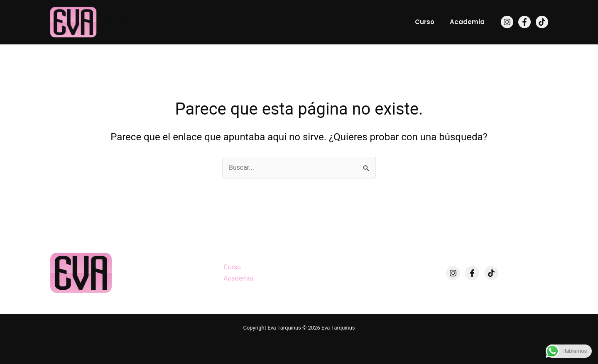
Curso (429, 22)
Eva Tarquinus (123, 22)
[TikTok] (542, 22)
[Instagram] (507, 22)
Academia (469, 22)
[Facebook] (524, 22)
